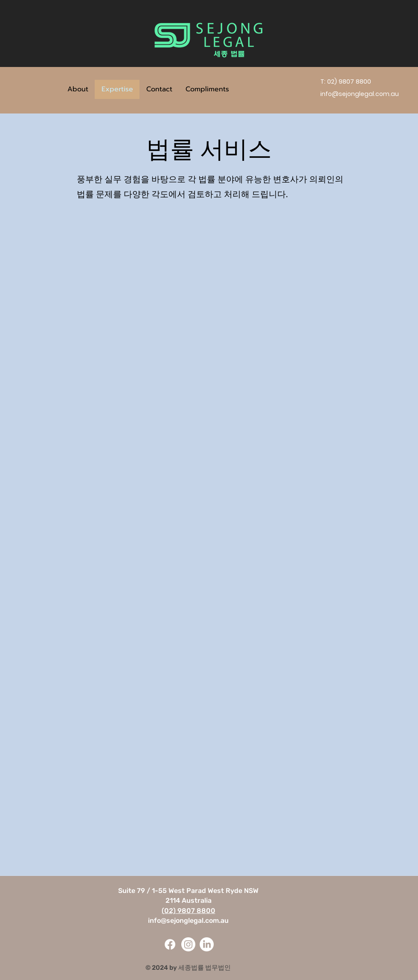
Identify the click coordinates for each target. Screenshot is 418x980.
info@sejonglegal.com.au (188, 920)
